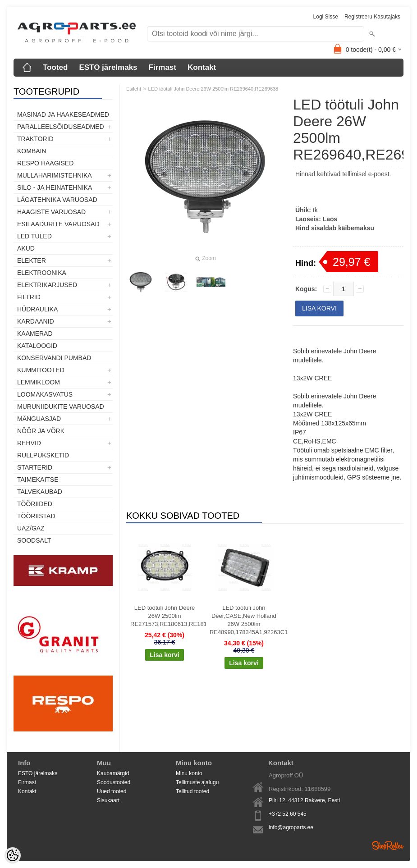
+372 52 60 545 (288, 814)
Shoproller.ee (388, 845)
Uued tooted (112, 791)
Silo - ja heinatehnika (55, 187)
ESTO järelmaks (108, 67)
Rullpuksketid (43, 455)
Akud (26, 248)
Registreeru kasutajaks (372, 17)
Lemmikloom (39, 382)
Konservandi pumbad (54, 358)
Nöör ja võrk (41, 431)
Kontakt (202, 67)
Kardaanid (36, 321)
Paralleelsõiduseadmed (61, 127)
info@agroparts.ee (291, 827)
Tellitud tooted (192, 791)
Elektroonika (42, 273)
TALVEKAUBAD (40, 492)
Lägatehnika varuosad (57, 200)
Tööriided (35, 504)
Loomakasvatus (45, 394)
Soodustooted (114, 782)
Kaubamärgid (113, 773)
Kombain (32, 151)
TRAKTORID (35, 139)
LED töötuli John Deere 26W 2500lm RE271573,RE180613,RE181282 (166, 616)
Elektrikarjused (47, 285)
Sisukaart (108, 800)
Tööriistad (36, 516)
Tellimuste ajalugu (197, 782)
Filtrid (29, 297)
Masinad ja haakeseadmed (63, 114)
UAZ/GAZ (31, 528)
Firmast (163, 67)
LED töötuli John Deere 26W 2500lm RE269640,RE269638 (213, 89)
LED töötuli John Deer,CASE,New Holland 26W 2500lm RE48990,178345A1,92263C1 (246, 620)
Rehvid (29, 443)
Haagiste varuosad (51, 212)
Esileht (134, 89)
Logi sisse (326, 17)
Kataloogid (37, 346)
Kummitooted (41, 370)
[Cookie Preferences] (13, 855)
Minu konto (189, 773)
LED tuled (34, 236)
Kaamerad (35, 333)
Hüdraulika (37, 309)
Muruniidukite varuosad (61, 407)
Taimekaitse (38, 480)
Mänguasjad (39, 419)
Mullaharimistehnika (55, 175)
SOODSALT (34, 540)
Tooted (55, 67)
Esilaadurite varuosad (58, 224)
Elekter (32, 260)
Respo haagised (45, 163)
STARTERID (35, 467)
